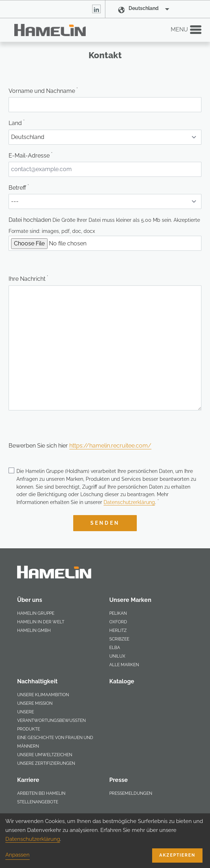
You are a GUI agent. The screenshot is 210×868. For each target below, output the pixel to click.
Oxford (118, 622)
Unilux (117, 656)
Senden (105, 523)
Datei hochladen (30, 220)
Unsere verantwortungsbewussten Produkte (51, 720)
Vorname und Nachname (43, 91)
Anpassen (17, 855)
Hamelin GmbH (34, 630)
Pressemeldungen (131, 793)
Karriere (28, 780)
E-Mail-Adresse (31, 155)
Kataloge (122, 681)
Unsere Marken (130, 600)
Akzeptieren (177, 855)
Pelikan (118, 613)
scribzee (119, 639)
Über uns (30, 600)
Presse (119, 780)
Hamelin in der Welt (41, 622)
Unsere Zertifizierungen (46, 763)
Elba (115, 648)
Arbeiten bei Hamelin (41, 793)
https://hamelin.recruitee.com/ (110, 446)
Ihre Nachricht (28, 279)
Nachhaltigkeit (37, 681)
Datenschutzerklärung (129, 502)
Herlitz (118, 630)
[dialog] (105, 841)
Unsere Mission (35, 703)
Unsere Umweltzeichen (45, 755)
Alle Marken (124, 665)
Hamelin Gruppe (36, 613)
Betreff (19, 188)
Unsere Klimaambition (43, 695)
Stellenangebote (38, 802)
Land (17, 123)
